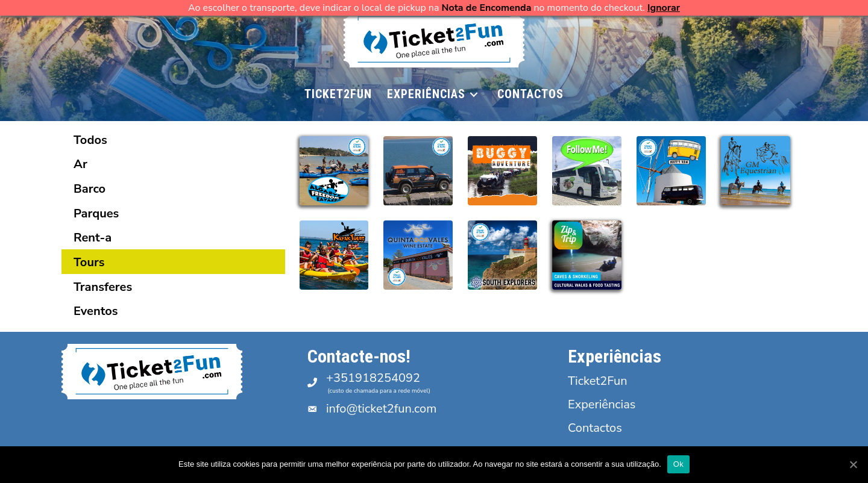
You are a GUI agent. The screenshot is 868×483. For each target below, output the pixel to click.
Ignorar (664, 8)
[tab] (173, 139)
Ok (678, 464)
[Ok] (853, 464)
